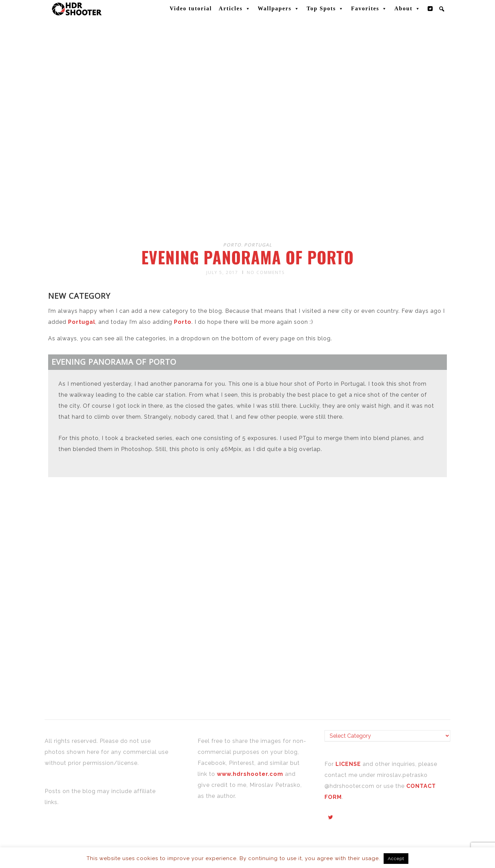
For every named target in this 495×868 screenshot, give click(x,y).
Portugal (258, 245)
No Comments (266, 272)
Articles (235, 9)
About (408, 9)
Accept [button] (396, 859)
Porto (232, 245)
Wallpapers (279, 9)
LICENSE (349, 764)
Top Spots (325, 9)
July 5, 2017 (222, 272)
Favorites (369, 9)
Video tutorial (191, 8)
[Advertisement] (249, 182)
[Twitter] (430, 9)
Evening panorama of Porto (247, 257)
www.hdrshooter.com (250, 774)
